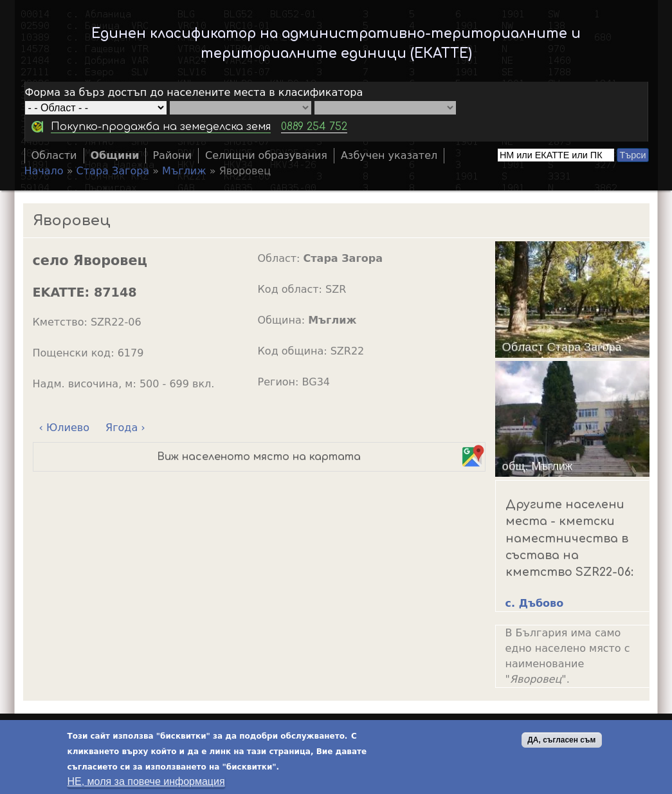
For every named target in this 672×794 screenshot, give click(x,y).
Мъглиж (184, 171)
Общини (115, 155)
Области (54, 155)
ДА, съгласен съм (561, 741)
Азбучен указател (389, 155)
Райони (172, 155)
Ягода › (125, 428)
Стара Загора (113, 171)
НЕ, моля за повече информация (146, 782)
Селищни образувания (266, 155)
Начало (44, 171)
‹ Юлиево (64, 428)
